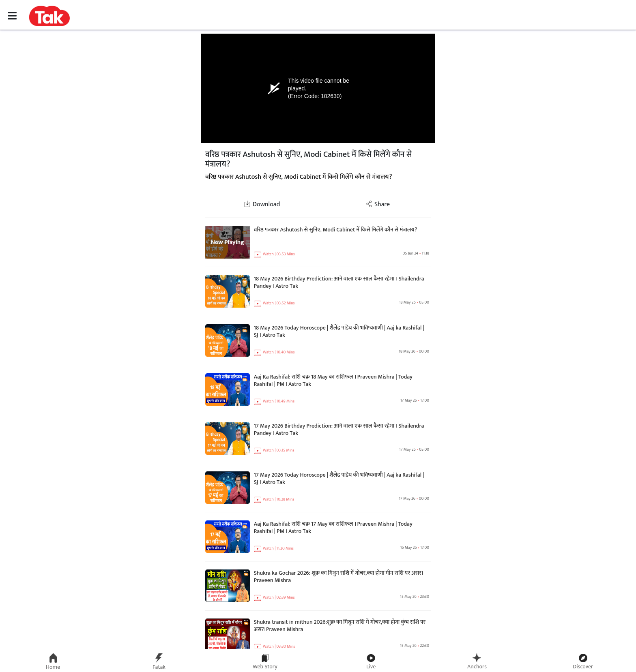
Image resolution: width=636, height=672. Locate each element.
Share (378, 204)
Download (262, 204)
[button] (49, 15)
